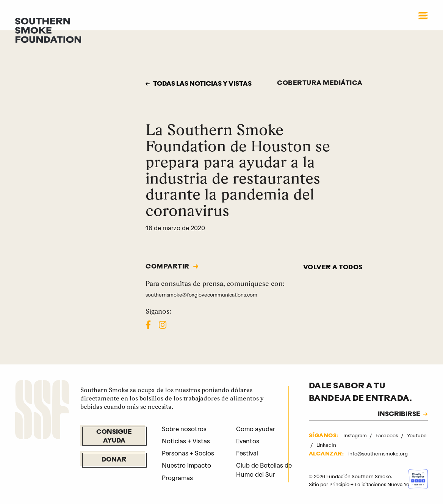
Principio (339, 484)
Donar (114, 460)
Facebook (387, 436)
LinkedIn (326, 445)
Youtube (417, 436)
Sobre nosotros (184, 429)
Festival (247, 453)
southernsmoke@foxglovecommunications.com (201, 295)
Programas (177, 478)
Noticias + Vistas (186, 441)
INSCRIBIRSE (399, 415)
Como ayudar (256, 429)
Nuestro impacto (186, 466)
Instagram (356, 436)
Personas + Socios (188, 453)
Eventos (248, 441)
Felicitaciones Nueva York (384, 484)
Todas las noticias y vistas (202, 84)
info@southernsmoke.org (378, 454)
